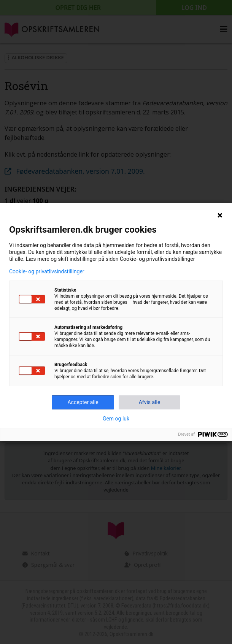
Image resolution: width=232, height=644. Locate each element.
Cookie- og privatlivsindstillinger (47, 271)
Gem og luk (116, 419)
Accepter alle (83, 402)
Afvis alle (150, 402)
